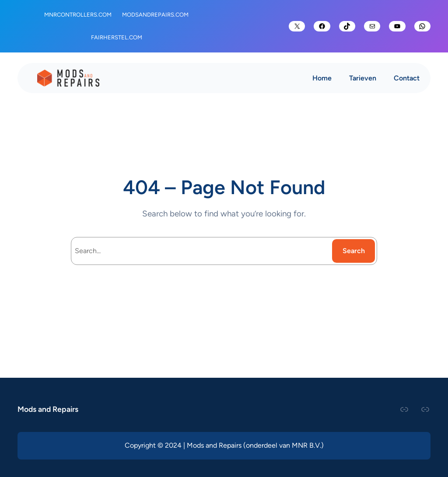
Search (354, 251)
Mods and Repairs (48, 409)
